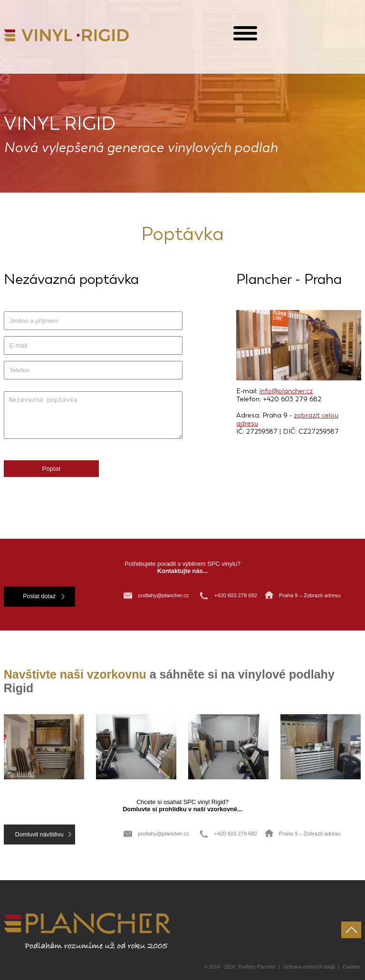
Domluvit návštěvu (39, 834)
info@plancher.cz (286, 391)
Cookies (351, 967)
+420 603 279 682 (236, 595)
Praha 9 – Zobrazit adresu (310, 595)
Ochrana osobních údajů (309, 967)
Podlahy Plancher (257, 967)
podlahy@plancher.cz (163, 595)
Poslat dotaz (39, 596)
